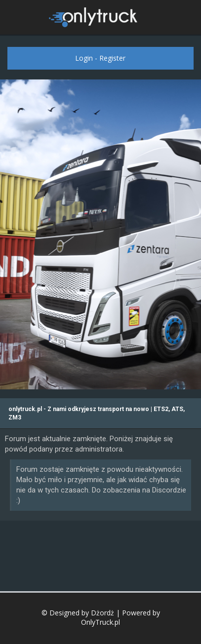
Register (112, 58)
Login (84, 58)
